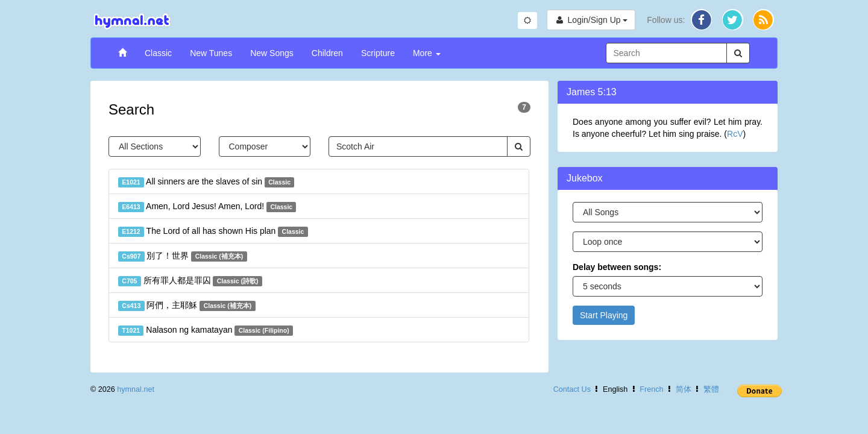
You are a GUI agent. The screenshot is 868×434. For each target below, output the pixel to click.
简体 (684, 389)
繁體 (711, 389)
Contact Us (572, 389)
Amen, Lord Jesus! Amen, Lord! (207, 207)
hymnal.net (136, 389)
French (651, 389)
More (427, 53)
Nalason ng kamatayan (206, 330)
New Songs (272, 53)
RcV (735, 134)
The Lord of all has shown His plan (213, 231)
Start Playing (604, 315)
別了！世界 (183, 256)
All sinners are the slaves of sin (206, 182)
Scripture (378, 53)
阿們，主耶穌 (187, 306)
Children (327, 53)
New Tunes (211, 53)
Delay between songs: (617, 267)
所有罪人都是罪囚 (190, 281)
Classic (158, 53)
